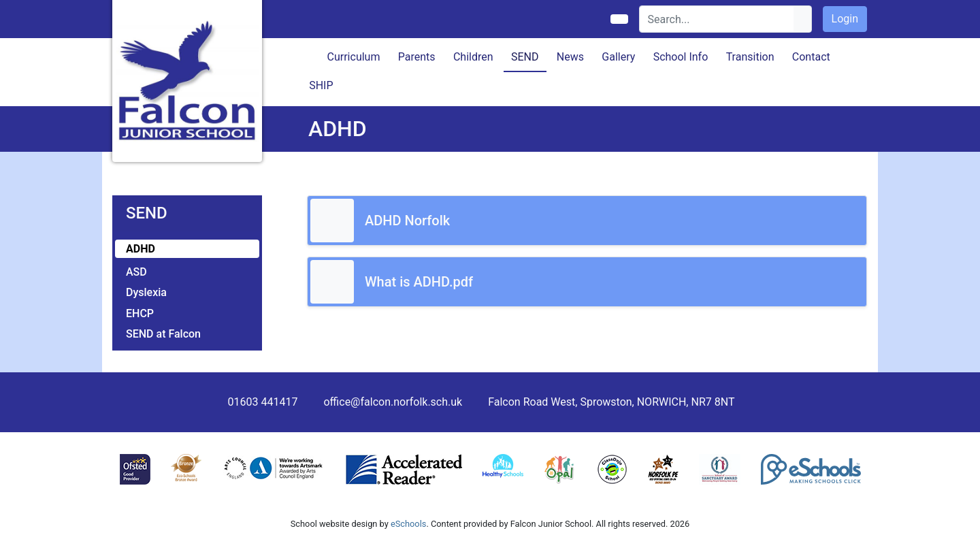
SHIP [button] (321, 85)
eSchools (408, 524)
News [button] (570, 57)
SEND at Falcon (163, 334)
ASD (136, 272)
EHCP (140, 313)
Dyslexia (146, 292)
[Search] (717, 19)
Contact (811, 57)
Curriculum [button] (354, 57)
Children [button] (473, 57)
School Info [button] (681, 57)
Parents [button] (417, 57)
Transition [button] (750, 57)
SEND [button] (525, 57)
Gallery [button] (618, 57)
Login (845, 19)
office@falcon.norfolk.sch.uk (393, 402)
